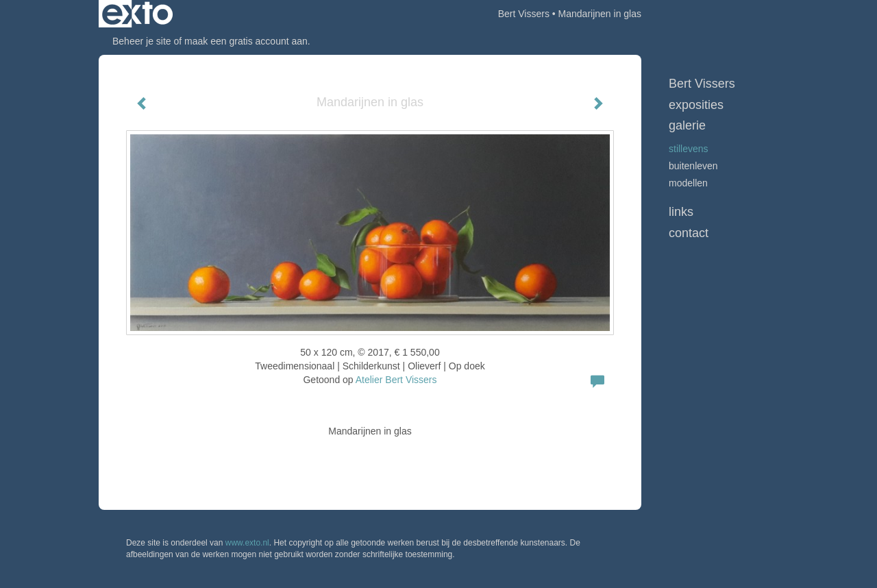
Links (681, 212)
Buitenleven (693, 166)
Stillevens (689, 149)
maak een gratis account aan (246, 41)
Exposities (696, 105)
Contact (689, 233)
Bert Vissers (524, 14)
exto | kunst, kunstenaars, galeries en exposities (137, 14)
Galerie (687, 125)
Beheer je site (142, 41)
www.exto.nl (247, 543)
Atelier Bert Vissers (396, 380)
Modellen (688, 183)
